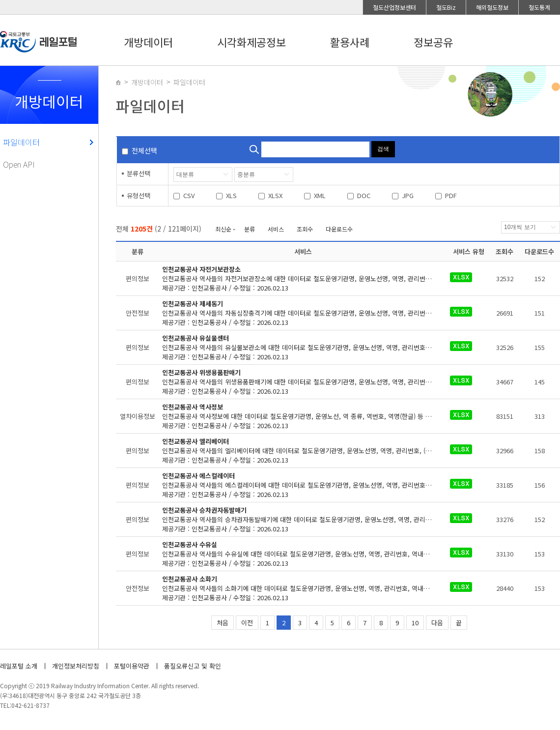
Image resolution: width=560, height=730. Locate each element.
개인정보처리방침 (76, 666)
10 (415, 623)
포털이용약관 (132, 666)
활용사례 (350, 42)
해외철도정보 (492, 7)
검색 (383, 149)
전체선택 (144, 150)
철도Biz (446, 7)
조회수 (305, 229)
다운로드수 (339, 229)
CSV (189, 195)
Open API (19, 164)
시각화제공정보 (252, 42)
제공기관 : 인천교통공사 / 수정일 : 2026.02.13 (303, 278)
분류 (250, 229)
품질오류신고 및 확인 (193, 666)
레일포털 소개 (19, 666)
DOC (364, 195)
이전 (247, 623)
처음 (223, 623)
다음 (437, 623)
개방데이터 (148, 42)
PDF (451, 195)
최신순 (223, 229)
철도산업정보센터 (394, 7)
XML (320, 195)
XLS (231, 195)
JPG (408, 195)
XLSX (275, 195)
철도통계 (539, 7)
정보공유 (433, 42)
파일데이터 (21, 142)
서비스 (276, 229)
